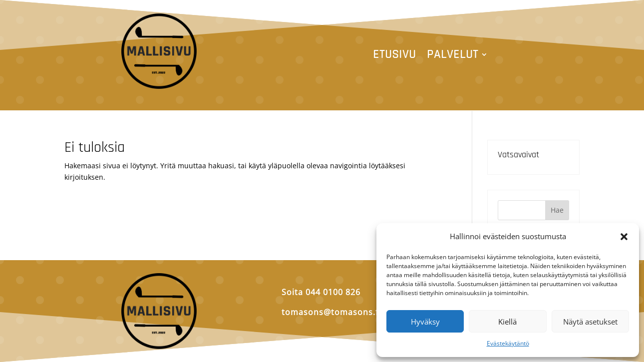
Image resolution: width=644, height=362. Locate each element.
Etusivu (394, 56)
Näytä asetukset (590, 322)
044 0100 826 (333, 292)
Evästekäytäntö (508, 343)
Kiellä (507, 322)
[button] (624, 237)
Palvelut (453, 56)
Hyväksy (425, 322)
